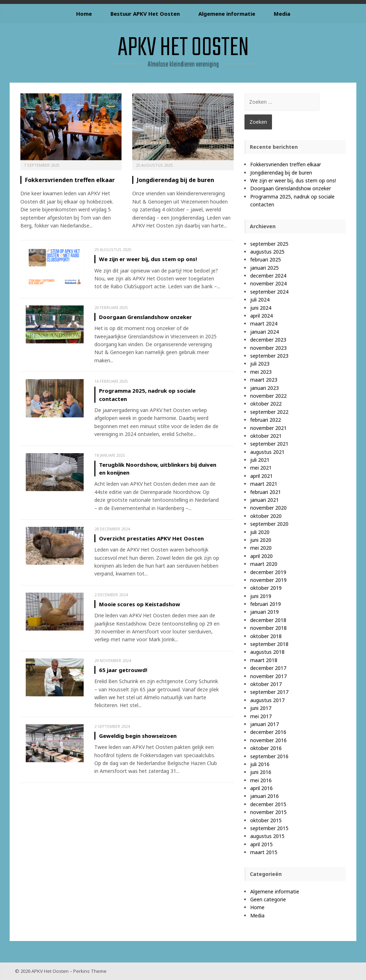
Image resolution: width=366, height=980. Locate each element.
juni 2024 (261, 308)
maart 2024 (264, 324)
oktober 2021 (266, 436)
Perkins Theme (90, 971)
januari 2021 (264, 500)
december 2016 (268, 732)
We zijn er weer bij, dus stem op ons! (148, 259)
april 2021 (261, 476)
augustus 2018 (267, 652)
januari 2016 (264, 796)
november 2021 (268, 428)
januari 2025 (264, 268)
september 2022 (269, 412)
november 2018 (268, 628)
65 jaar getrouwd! (123, 670)
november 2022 (268, 396)
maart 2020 (264, 564)
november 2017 (268, 676)
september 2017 (269, 692)
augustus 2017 (267, 700)
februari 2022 (266, 420)
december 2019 (268, 572)
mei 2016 (261, 780)
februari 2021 (266, 492)
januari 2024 (264, 332)
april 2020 (261, 556)
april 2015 (261, 844)
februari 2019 (266, 604)
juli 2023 (260, 364)
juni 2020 (261, 540)
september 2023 (269, 356)
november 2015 (268, 812)
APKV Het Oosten (183, 48)
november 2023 (268, 348)
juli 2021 (260, 460)
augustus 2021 (267, 452)
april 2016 (261, 788)
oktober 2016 (266, 748)
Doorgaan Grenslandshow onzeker (145, 317)
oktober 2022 (266, 404)
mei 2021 (261, 468)
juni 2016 (261, 772)
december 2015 (268, 804)
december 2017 (268, 668)
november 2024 (268, 283)
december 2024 (268, 276)
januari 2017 (264, 724)
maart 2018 (264, 660)
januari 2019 (264, 612)
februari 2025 (266, 259)
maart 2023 (264, 380)
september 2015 (269, 828)
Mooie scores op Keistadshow (140, 604)
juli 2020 (260, 532)
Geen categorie (268, 899)
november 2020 (268, 508)
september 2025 (269, 244)
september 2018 (269, 644)
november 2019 (268, 580)
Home (84, 14)
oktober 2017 (266, 684)
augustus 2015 (267, 836)
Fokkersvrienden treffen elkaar (70, 180)
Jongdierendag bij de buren (175, 180)
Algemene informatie (227, 14)
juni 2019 (261, 596)
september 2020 (269, 524)
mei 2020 (261, 548)
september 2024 (269, 292)
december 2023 (268, 340)
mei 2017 (261, 716)
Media (282, 14)
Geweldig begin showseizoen (138, 736)
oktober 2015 (266, 820)
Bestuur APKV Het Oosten (145, 14)
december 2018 (268, 620)
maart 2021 (264, 484)
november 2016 (268, 740)
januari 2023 (264, 388)
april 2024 (261, 316)
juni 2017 (261, 708)
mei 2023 (261, 372)
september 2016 (269, 756)
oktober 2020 (266, 516)
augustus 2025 (267, 252)
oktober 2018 (266, 636)
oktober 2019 (266, 588)
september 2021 (269, 444)
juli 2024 (260, 300)
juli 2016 (260, 764)
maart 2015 (264, 852)
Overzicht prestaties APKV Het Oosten (151, 538)
